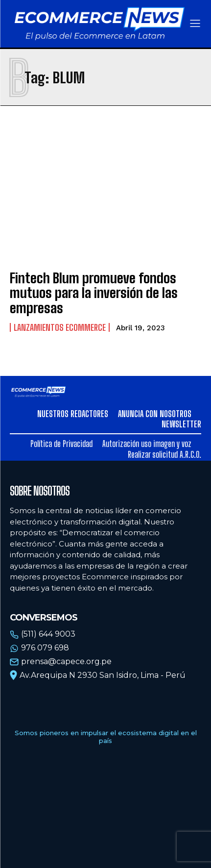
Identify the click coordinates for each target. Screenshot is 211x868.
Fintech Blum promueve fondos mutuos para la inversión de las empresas (94, 293)
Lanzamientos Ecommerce (60, 327)
